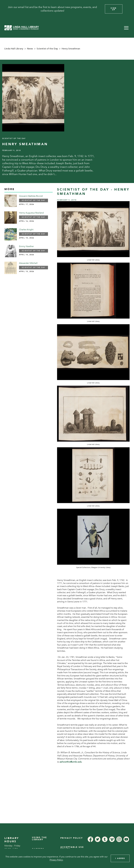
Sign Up (114, 9)
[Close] (128, 9)
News (30, 49)
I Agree (120, 858)
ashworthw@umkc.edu (71, 762)
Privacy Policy (72, 838)
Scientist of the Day (47, 49)
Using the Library (39, 839)
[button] (126, 28)
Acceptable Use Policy (72, 848)
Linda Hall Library (14, 49)
